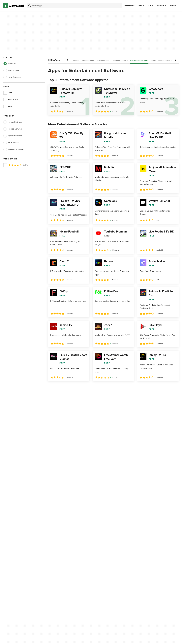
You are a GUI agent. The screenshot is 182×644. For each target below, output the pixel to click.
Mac (140, 6)
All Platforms (55, 60)
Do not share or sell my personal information (111, 537)
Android (161, 6)
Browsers (76, 60)
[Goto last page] (173, 387)
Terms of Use (106, 526)
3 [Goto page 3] (66, 387)
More (173, 6)
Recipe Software (13, 129)
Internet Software (165, 60)
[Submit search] (30, 6)
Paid (8, 107)
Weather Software (13, 149)
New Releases (12, 77)
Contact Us (57, 531)
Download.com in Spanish (63, 536)
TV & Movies (11, 143)
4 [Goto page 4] (73, 387)
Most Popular (11, 70)
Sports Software (13, 136)
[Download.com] (14, 6)
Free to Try (11, 100)
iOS (150, 6)
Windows (129, 6)
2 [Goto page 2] (58, 387)
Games (153, 60)
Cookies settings (108, 544)
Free (8, 93)
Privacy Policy (106, 521)
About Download (59, 521)
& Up (16, 165)
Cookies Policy (107, 531)
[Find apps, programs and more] (75, 6)
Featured (10, 64)
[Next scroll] (175, 60)
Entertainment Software (139, 60)
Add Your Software (60, 526)
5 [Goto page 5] (80, 387)
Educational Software (120, 60)
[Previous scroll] (68, 60)
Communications (88, 60)
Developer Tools (103, 60)
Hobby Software (13, 122)
